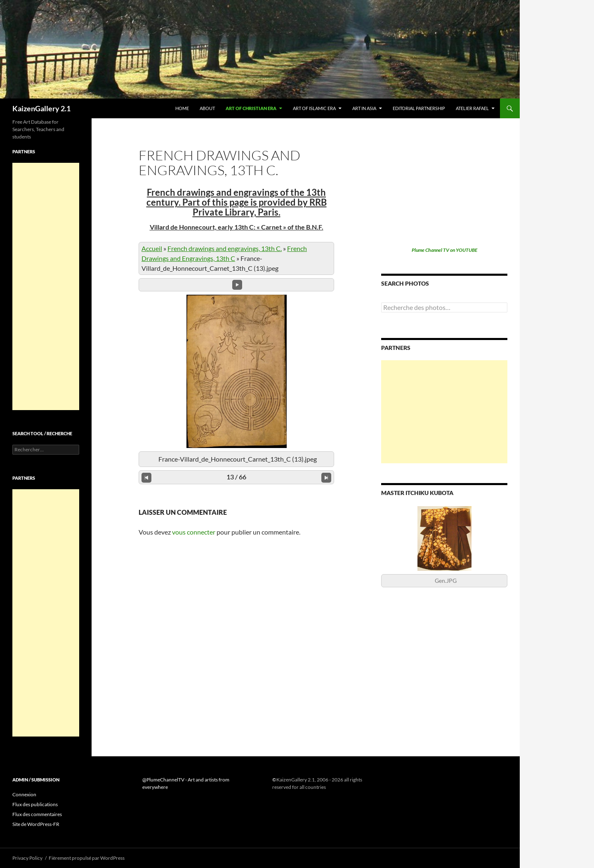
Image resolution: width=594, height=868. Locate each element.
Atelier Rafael (472, 108)
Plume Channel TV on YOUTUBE (444, 250)
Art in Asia (364, 108)
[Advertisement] (444, 412)
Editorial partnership (419, 108)
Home (182, 108)
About (207, 108)
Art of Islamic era (314, 108)
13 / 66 (236, 477)
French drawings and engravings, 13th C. (225, 248)
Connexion (24, 794)
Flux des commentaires (37, 814)
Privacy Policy (27, 858)
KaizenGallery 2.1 (41, 108)
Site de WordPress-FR (36, 824)
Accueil (152, 248)
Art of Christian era (251, 108)
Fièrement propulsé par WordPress (87, 858)
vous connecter (194, 532)
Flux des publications (35, 804)
